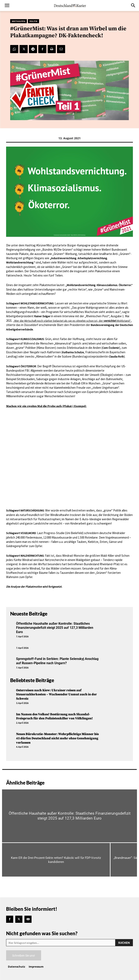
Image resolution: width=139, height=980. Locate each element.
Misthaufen (19, 21)
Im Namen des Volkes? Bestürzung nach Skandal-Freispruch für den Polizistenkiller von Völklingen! (54, 716)
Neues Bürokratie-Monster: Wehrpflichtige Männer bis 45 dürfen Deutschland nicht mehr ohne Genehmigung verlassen (57, 738)
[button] (7, 5)
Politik (33, 21)
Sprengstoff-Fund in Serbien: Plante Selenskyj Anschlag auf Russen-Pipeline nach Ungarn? (57, 661)
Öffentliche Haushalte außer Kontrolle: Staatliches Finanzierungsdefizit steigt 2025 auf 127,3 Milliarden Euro (55, 628)
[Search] (124, 943)
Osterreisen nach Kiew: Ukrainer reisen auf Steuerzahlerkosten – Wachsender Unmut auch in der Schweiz (56, 695)
